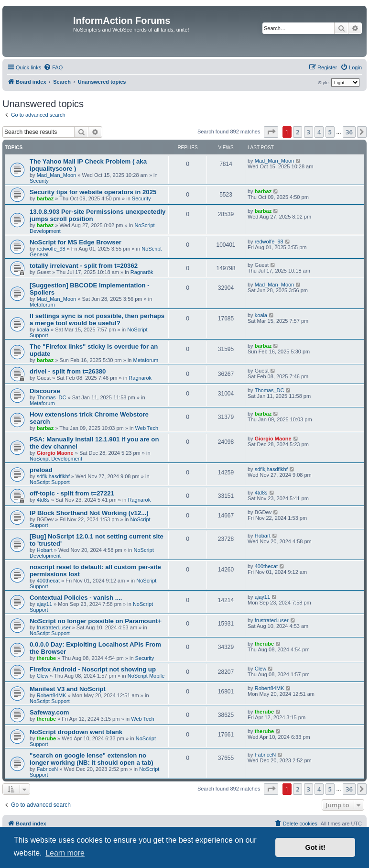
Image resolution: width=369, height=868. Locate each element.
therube (46, 658)
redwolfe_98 (51, 249)
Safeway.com (49, 712)
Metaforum (42, 305)
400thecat (48, 581)
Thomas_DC (52, 397)
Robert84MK (52, 695)
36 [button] (349, 132)
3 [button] (309, 132)
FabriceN (48, 769)
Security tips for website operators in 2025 (93, 192)
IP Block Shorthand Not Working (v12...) (89, 513)
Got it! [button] (315, 847)
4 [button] (319, 132)
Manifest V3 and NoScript (68, 689)
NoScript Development (56, 459)
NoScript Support (50, 482)
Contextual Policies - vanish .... (76, 598)
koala (43, 330)
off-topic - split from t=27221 (72, 493)
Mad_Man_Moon (57, 175)
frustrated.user (54, 627)
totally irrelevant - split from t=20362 (84, 266)
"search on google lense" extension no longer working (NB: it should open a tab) (92, 759)
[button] (271, 132)
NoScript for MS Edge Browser (76, 242)
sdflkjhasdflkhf (53, 476)
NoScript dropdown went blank (76, 732)
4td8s (43, 500)
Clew (43, 676)
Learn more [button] (65, 853)
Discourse (45, 391)
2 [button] (298, 132)
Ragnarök (142, 272)
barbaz (45, 198)
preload (41, 470)
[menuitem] (53, 67)
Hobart (45, 550)
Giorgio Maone (55, 453)
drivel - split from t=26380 (68, 371)
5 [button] (330, 132)
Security (39, 181)
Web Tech (147, 428)
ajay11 (44, 604)
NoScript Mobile (146, 676)
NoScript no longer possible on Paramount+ (96, 621)
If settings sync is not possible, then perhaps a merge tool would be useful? (97, 319)
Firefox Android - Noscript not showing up (93, 669)
